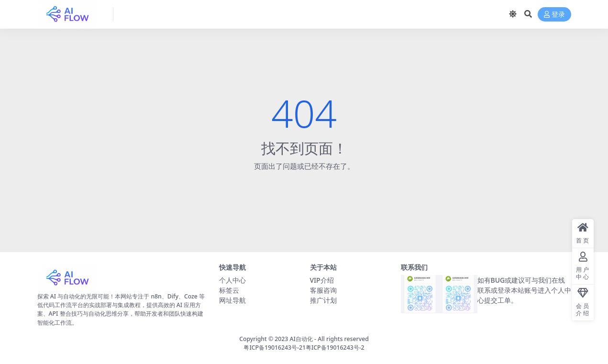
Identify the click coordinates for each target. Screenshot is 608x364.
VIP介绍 (322, 280)
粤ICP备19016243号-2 (335, 347)
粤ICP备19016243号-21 (275, 347)
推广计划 (323, 300)
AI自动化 (301, 339)
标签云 (229, 290)
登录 (554, 15)
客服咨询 (323, 290)
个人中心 (232, 280)
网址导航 (232, 300)
